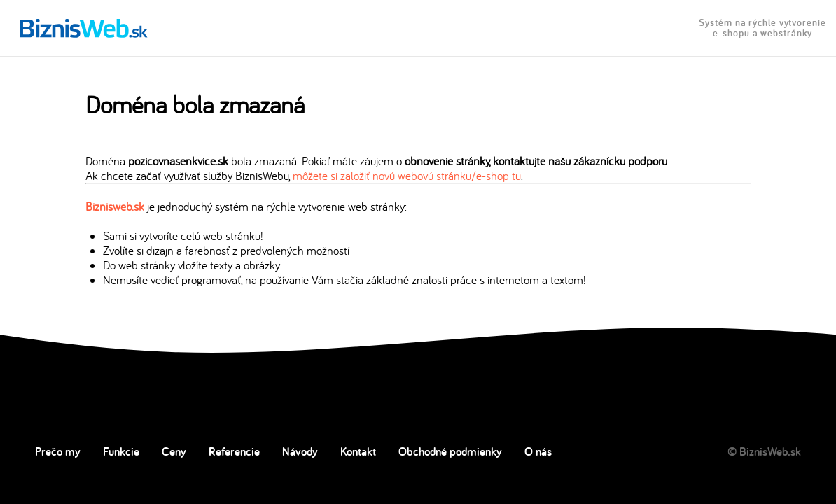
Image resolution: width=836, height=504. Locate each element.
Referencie (234, 451)
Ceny (174, 451)
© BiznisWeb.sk (764, 451)
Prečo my (58, 451)
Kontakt (358, 451)
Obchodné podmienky (450, 451)
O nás (538, 451)
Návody (300, 451)
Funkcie (121, 451)
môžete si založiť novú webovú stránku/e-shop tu (407, 175)
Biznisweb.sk (115, 206)
